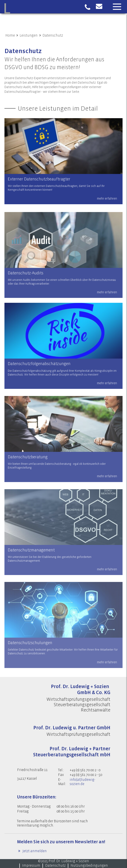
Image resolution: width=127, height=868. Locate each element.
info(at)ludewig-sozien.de (82, 782)
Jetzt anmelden (34, 851)
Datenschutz (53, 35)
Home (10, 35)
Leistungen (29, 35)
